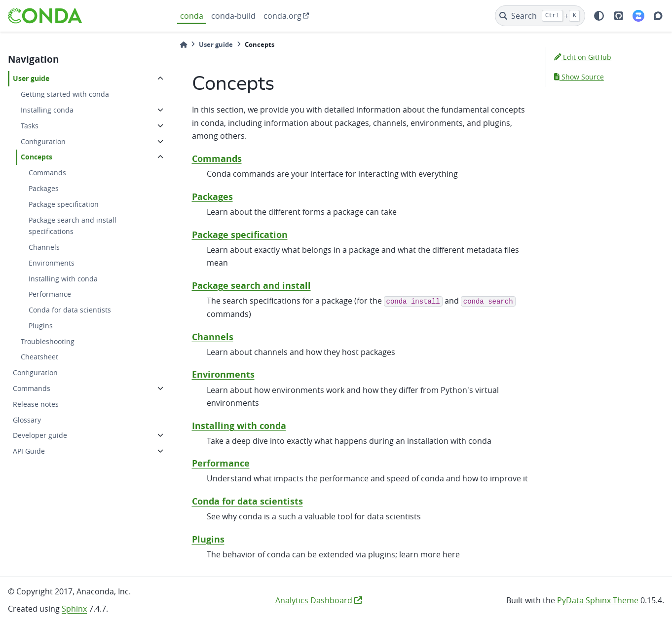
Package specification (64, 204)
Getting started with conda (65, 94)
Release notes (36, 404)
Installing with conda (63, 279)
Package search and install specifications (73, 226)
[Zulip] (638, 16)
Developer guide (40, 435)
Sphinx (74, 609)
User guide (31, 78)
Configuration (43, 141)
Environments (52, 263)
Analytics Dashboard (319, 600)
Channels (44, 247)
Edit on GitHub (583, 57)
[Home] (184, 45)
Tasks (30, 126)
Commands (47, 173)
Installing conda (47, 110)
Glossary (27, 420)
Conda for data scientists (70, 310)
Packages (44, 188)
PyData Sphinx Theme (598, 600)
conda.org (282, 16)
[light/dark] (599, 16)
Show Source (579, 77)
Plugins (41, 326)
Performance (50, 294)
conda (192, 16)
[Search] (540, 16)
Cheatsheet (39, 357)
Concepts (37, 157)
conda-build (233, 16)
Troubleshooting (48, 341)
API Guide (29, 451)
